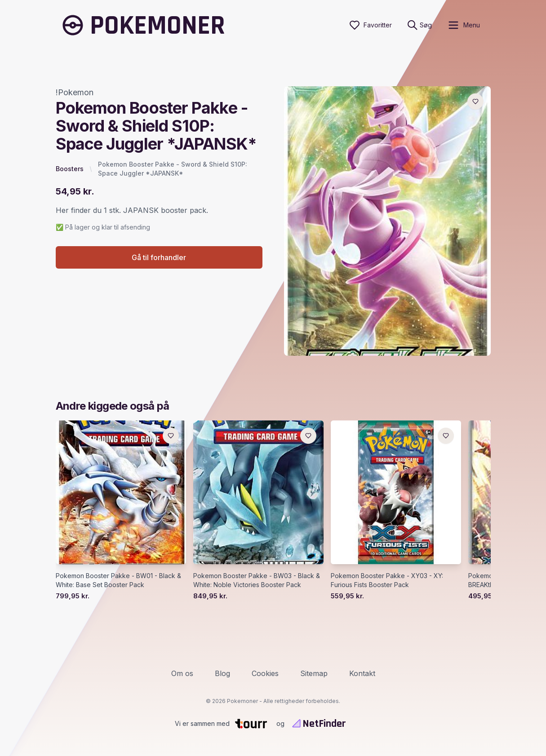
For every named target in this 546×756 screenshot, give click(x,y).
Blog (222, 673)
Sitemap (314, 673)
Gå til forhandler (159, 257)
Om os (182, 673)
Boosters (70, 169)
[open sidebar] (464, 25)
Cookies (265, 673)
